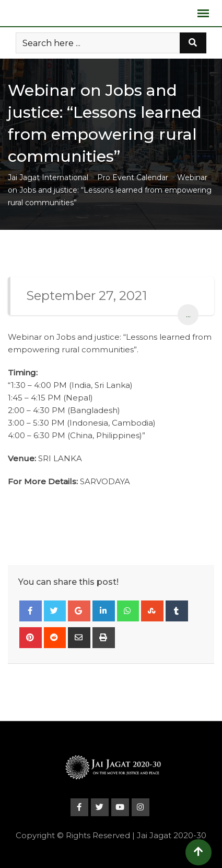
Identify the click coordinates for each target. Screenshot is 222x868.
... (188, 314)
